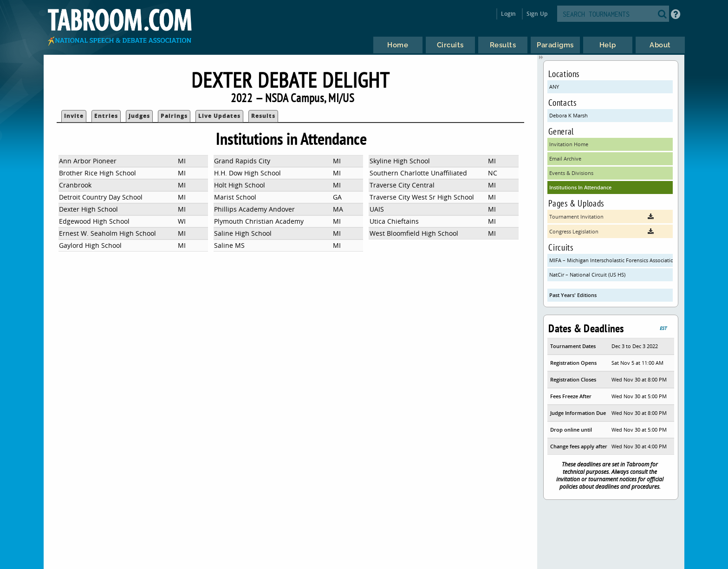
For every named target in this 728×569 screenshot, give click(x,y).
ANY (554, 87)
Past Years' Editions (573, 295)
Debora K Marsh (569, 115)
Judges (139, 116)
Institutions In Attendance (580, 187)
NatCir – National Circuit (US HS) (587, 275)
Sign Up (537, 14)
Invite (74, 116)
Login (509, 14)
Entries (106, 116)
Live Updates (219, 116)
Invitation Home (569, 144)
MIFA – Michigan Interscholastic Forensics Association (611, 260)
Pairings (174, 116)
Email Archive (565, 158)
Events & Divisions (571, 173)
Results (263, 116)
